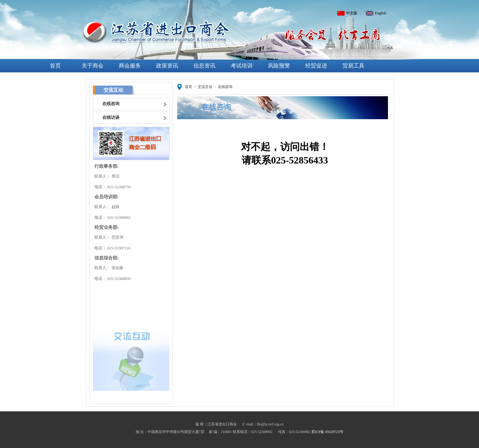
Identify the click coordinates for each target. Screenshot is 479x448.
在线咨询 (225, 87)
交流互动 (205, 87)
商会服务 (130, 66)
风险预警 (279, 66)
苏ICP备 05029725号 (327, 432)
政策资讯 (167, 66)
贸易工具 (353, 66)
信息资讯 (204, 66)
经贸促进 (316, 66)
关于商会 (93, 66)
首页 (55, 66)
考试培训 (242, 66)
